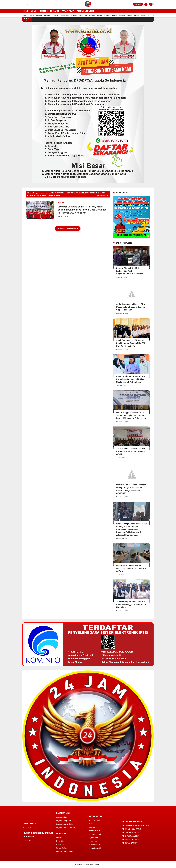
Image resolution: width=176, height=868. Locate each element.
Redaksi (34, 11)
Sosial (129, 15)
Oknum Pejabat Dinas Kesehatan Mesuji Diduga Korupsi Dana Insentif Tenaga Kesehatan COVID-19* (131, 489)
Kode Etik (44, 11)
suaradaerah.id (95, 845)
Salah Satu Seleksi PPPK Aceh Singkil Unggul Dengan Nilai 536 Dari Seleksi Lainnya (131, 343)
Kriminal (74, 15)
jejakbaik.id (93, 838)
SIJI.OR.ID (27, 841)
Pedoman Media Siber (86, 11)
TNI (148, 15)
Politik (55, 15)
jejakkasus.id (94, 841)
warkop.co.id (94, 827)
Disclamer (60, 844)
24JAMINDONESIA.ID (94, 864)
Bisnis (99, 15)
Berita (32, 15)
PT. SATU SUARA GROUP (131, 836)
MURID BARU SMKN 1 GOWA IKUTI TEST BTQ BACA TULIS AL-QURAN (131, 568)
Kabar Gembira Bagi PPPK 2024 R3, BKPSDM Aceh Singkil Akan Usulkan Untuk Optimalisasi (131, 379)
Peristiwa (83, 15)
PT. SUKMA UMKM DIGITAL (132, 840)
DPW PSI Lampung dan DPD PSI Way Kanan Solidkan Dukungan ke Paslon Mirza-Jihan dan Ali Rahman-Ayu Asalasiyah (82, 210)
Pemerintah (64, 15)
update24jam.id (95, 848)
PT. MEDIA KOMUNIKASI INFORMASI (136, 826)
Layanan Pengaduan (64, 821)
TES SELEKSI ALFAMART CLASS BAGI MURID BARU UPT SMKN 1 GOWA (131, 451)
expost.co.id (94, 824)
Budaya (136, 15)
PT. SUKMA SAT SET (130, 843)
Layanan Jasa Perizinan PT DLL (68, 828)
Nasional (47, 15)
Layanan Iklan (61, 817)
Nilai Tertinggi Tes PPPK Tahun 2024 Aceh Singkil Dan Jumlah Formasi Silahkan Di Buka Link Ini (131, 415)
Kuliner (122, 15)
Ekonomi (107, 15)
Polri (143, 15)
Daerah (39, 15)
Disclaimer (55, 11)
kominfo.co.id (94, 820)
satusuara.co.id (95, 834)
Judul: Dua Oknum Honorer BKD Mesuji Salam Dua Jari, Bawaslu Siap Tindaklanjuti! (131, 307)
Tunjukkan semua (103, 195)
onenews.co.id (95, 831)
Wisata (115, 15)
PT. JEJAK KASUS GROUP (132, 829)
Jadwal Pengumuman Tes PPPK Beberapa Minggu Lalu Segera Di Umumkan (131, 604)
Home (26, 11)
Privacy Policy (68, 11)
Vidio (154, 15)
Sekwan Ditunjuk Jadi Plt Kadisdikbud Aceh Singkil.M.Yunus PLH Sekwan (130, 271)
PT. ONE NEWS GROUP (131, 833)
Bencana (92, 15)
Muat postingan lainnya (68, 228)
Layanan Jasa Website (65, 824)
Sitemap (138, 4)
